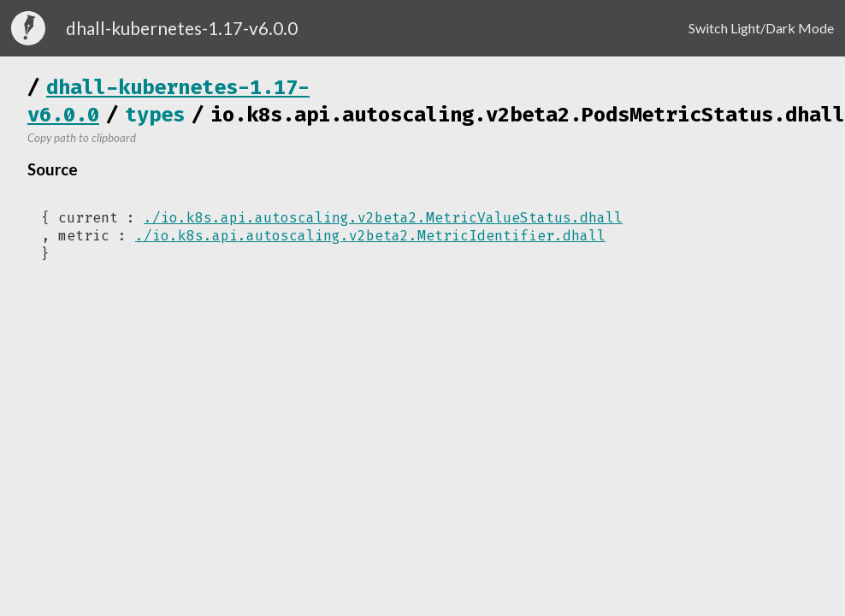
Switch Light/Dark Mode (761, 28)
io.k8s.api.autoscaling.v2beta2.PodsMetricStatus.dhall (528, 115)
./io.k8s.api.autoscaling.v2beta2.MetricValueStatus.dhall (383, 218)
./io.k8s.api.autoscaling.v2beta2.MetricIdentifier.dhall (370, 236)
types (155, 115)
